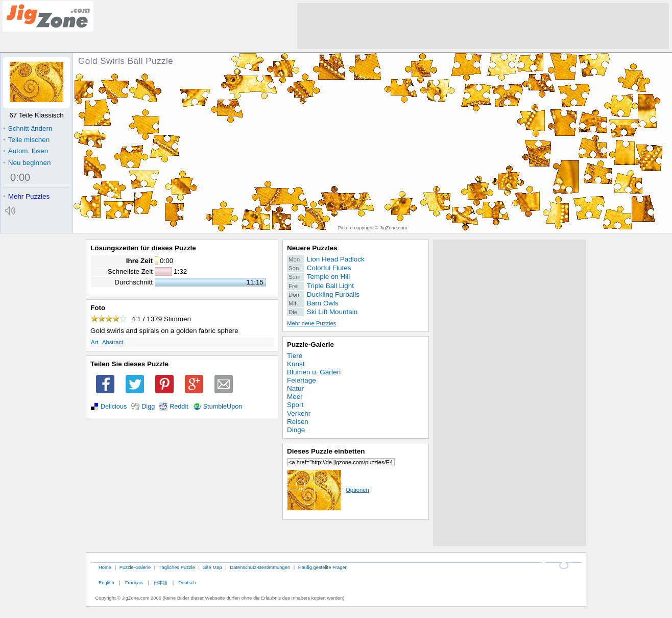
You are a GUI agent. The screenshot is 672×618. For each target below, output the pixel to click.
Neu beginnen (27, 163)
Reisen (298, 422)
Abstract (113, 342)
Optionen (328, 490)
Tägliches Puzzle (177, 567)
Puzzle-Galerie (310, 344)
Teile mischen (26, 140)
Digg (148, 407)
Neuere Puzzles (312, 248)
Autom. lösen (26, 151)
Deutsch (187, 583)
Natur (295, 388)
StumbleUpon (223, 407)
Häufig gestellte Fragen (323, 567)
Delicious (114, 407)
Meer (295, 397)
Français (134, 583)
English (106, 583)
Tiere (295, 356)
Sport (295, 405)
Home (105, 567)
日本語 (161, 583)
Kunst (296, 364)
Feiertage (302, 380)
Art (94, 342)
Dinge (296, 430)
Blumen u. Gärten (314, 372)
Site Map (212, 567)
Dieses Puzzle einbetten (326, 451)
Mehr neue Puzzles (311, 323)
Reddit (179, 407)
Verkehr (299, 413)
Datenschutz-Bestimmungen (260, 567)
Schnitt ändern (28, 128)
